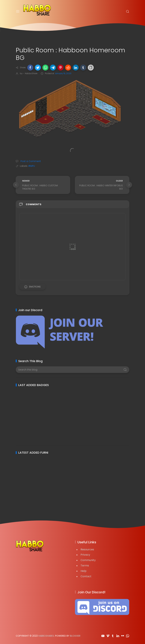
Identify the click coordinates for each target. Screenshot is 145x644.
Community (88, 560)
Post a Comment (30, 161)
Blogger (75, 636)
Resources (87, 549)
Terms (85, 566)
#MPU (32, 166)
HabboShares (46, 636)
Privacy (85, 555)
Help (84, 571)
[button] (30, 68)
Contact (86, 576)
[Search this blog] (72, 370)
